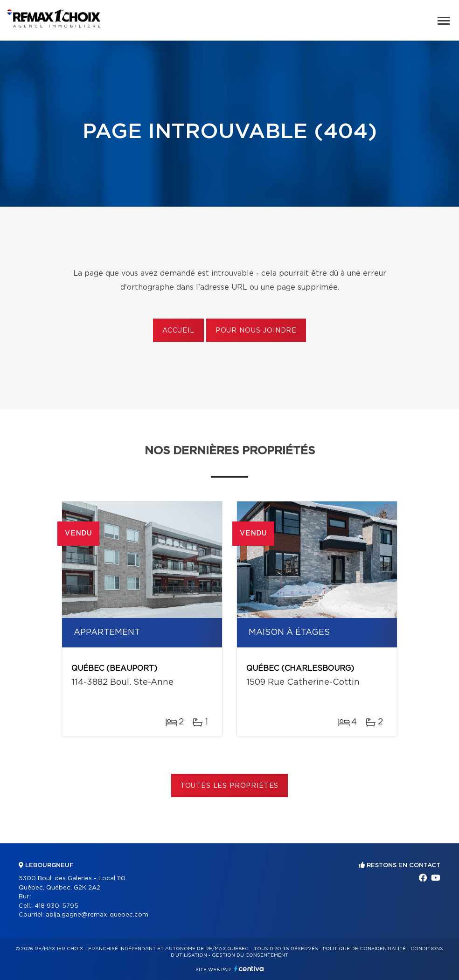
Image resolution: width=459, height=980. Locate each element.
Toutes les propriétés (230, 786)
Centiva (249, 969)
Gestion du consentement (250, 955)
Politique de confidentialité (364, 949)
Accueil (178, 331)
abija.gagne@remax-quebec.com (97, 915)
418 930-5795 (56, 906)
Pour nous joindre (256, 331)
